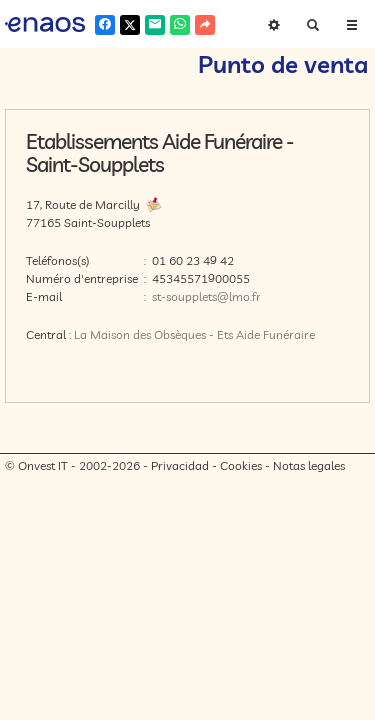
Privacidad (180, 465)
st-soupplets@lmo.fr (206, 296)
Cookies (241, 465)
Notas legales (309, 465)
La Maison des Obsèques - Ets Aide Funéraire (194, 334)
